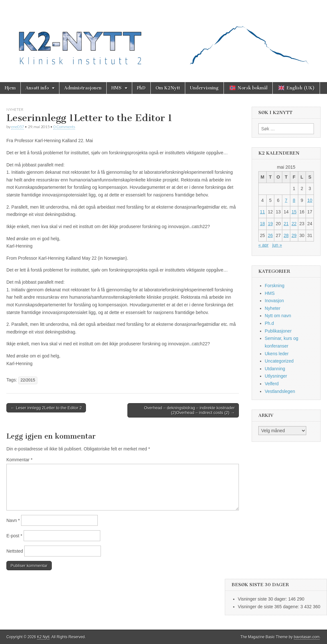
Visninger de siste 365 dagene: (269, 607)
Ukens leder (277, 354)
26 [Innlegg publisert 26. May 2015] (270, 235)
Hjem (10, 88)
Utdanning (275, 369)
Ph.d (269, 323)
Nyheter (15, 109)
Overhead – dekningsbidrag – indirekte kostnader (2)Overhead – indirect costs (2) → (189, 410)
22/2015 (28, 380)
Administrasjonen (83, 88)
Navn (13, 520)
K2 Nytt (43, 637)
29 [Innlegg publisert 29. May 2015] (294, 235)
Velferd (272, 384)
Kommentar (19, 460)
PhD (141, 88)
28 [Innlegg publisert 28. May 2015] (286, 235)
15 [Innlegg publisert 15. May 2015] (294, 212)
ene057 (18, 127)
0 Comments (64, 127)
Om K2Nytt (168, 88)
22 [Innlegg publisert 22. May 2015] (294, 224)
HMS (117, 88)
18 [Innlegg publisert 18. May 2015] (262, 224)
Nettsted (15, 551)
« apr (263, 245)
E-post (14, 536)
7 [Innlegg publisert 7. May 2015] (286, 200)
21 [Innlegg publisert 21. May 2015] (286, 224)
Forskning (274, 286)
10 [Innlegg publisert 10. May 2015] (310, 200)
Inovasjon (274, 301)
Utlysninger (276, 376)
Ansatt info (37, 88)
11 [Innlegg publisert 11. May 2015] (262, 212)
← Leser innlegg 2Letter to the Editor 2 (46, 408)
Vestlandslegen (280, 391)
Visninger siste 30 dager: (263, 599)
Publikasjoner (278, 331)
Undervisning (204, 88)
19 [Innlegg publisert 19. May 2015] (270, 224)
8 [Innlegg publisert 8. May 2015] (294, 200)
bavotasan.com (307, 637)
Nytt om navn (278, 316)
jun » (277, 245)
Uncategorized (279, 361)
